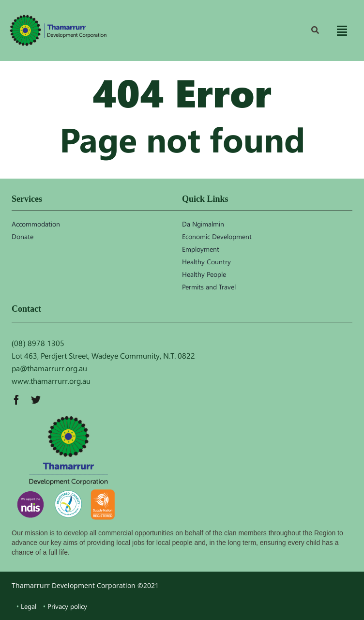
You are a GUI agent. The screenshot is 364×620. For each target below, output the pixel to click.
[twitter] (36, 400)
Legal (29, 606)
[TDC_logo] (58, 30)
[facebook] (16, 400)
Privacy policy (67, 606)
